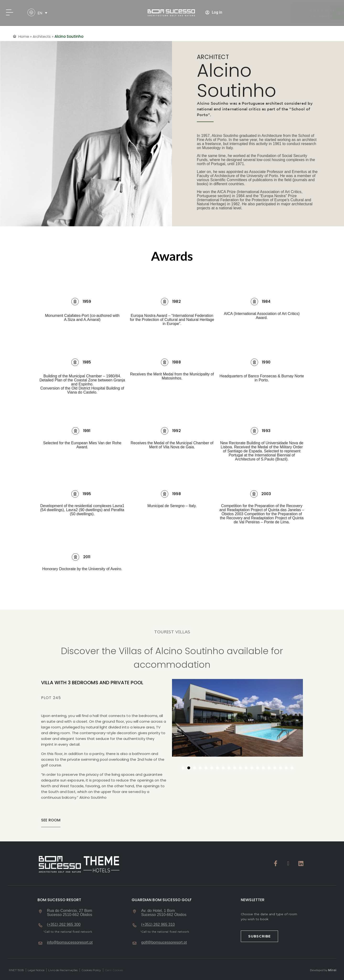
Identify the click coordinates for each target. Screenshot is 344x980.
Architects (42, 36)
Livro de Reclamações (63, 970)
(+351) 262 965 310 (158, 924)
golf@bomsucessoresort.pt (164, 942)
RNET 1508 (16, 970)
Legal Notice (36, 970)
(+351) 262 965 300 (64, 924)
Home (24, 36)
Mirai (332, 970)
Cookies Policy (91, 970)
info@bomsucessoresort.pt (70, 942)
